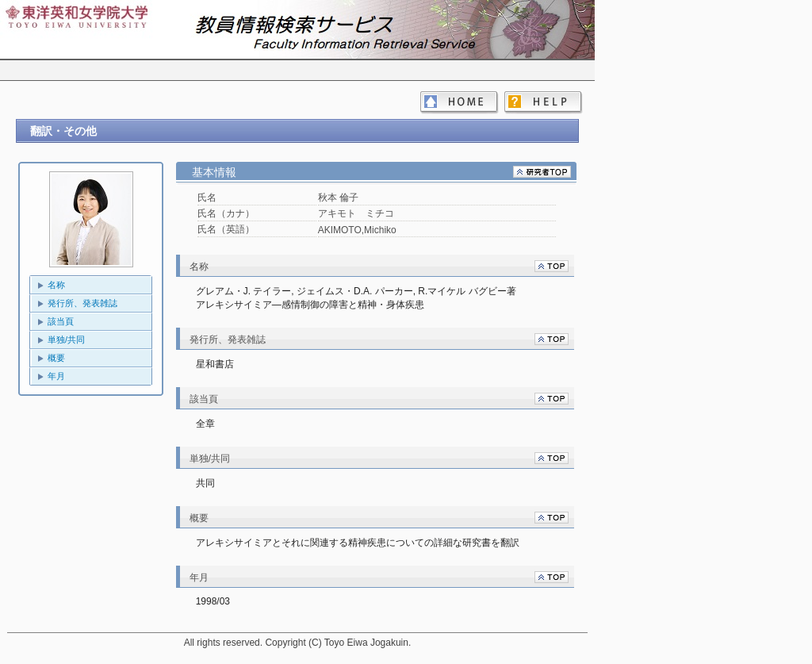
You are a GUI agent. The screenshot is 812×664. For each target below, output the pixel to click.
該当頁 (61, 321)
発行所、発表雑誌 (82, 303)
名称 (56, 285)
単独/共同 (66, 340)
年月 (56, 376)
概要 (56, 358)
